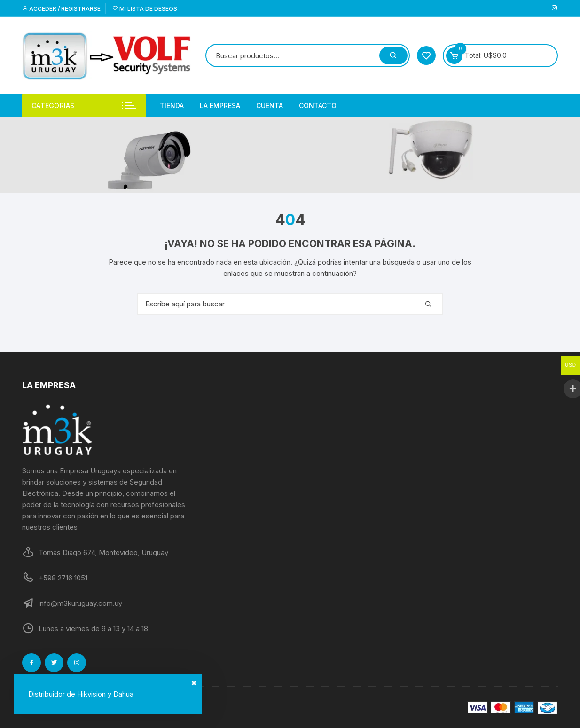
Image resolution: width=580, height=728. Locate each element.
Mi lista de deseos (145, 9)
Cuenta (270, 106)
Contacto (318, 106)
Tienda (172, 106)
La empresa (220, 106)
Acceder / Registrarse (61, 9)
